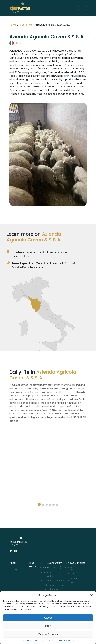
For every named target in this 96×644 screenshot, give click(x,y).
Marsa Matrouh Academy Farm (48, 581)
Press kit (72, 582)
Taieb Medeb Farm (48, 589)
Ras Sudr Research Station (48, 585)
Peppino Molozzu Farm (48, 576)
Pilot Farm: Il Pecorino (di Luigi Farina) (48, 568)
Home (13, 25)
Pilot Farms (25, 25)
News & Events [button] (76, 563)
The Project (15, 569)
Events (71, 574)
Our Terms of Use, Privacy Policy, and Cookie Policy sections (49, 640)
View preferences (48, 634)
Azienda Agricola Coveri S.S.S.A (48, 563)
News (70, 569)
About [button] (13, 563)
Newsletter (73, 578)
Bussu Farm (45, 572)
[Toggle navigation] (83, 8)
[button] (92, 595)
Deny (48, 626)
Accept (48, 618)
